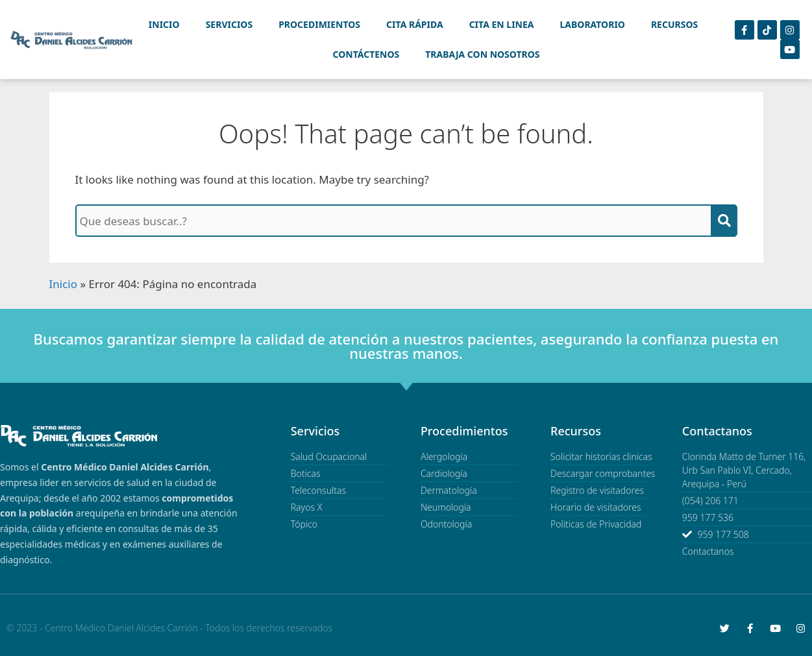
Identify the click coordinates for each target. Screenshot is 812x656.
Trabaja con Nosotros (482, 54)
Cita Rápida (415, 24)
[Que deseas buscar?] (394, 221)
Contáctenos (366, 54)
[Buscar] (725, 221)
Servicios (229, 24)
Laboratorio (593, 24)
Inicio (164, 24)
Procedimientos (319, 24)
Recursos (674, 24)
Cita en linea (502, 24)
